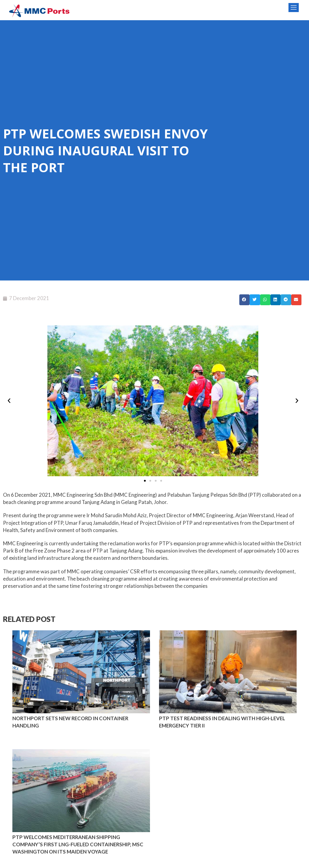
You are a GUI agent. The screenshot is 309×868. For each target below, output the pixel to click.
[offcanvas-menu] (294, 8)
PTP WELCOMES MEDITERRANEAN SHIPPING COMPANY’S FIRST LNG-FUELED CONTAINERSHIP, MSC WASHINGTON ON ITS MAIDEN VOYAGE (78, 844)
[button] (244, 300)
